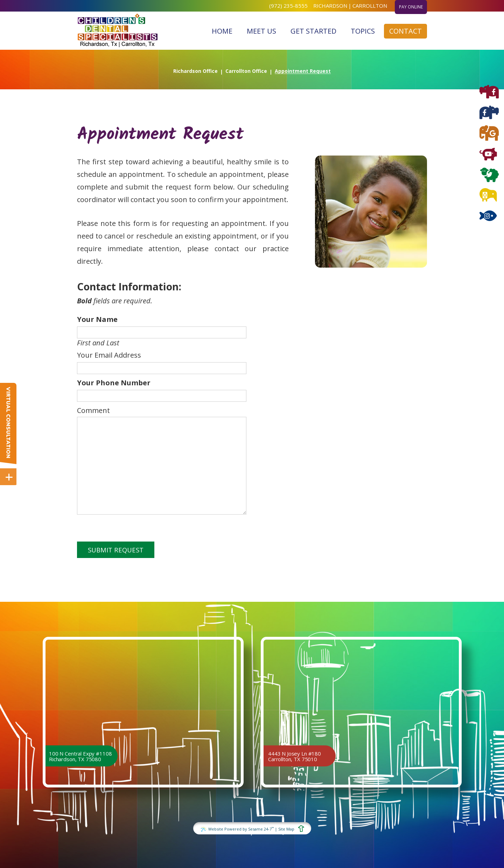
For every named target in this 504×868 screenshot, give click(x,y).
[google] (489, 134)
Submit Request (116, 550)
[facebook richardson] (489, 93)
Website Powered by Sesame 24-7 (237, 829)
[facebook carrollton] (489, 113)
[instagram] (488, 217)
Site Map (286, 829)
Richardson (330, 6)
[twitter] (489, 175)
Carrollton (370, 6)
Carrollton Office (246, 71)
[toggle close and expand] (9, 476)
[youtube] (488, 155)
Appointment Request (303, 71)
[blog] (488, 196)
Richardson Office (195, 71)
